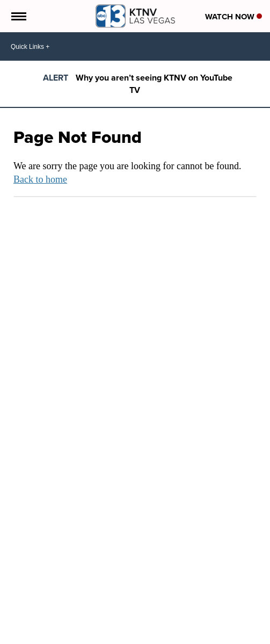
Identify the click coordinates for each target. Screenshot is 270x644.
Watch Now (233, 17)
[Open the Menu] (18, 16)
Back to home (40, 179)
